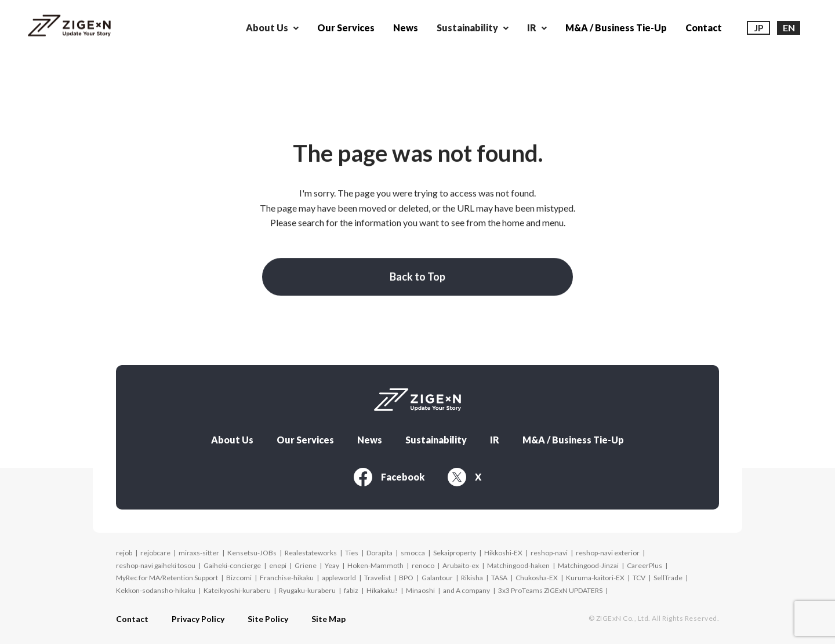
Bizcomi (239, 575)
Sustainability (436, 436)
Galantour (437, 575)
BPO (406, 575)
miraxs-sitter (199, 549)
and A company (466, 587)
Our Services (346, 28)
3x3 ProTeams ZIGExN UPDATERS (550, 587)
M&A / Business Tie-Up (616, 28)
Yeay (332, 562)
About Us (232, 436)
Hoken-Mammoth (375, 562)
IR (495, 436)
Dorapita (380, 549)
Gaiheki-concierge (232, 562)
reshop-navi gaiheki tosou (156, 562)
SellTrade (668, 575)
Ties (352, 549)
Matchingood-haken (518, 562)
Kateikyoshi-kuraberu (237, 587)
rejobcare (155, 549)
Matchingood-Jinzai (588, 562)
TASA (499, 575)
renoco (423, 562)
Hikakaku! (382, 587)
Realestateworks (311, 549)
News (406, 28)
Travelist (377, 575)
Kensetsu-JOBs (252, 549)
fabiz (351, 587)
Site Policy (268, 616)
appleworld (339, 575)
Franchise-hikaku (287, 575)
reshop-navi (549, 549)
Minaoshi (420, 587)
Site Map (328, 616)
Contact (704, 28)
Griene (306, 562)
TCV (639, 575)
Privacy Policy (198, 616)
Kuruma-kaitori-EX (595, 575)
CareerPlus (645, 562)
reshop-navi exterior (608, 549)
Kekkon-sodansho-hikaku (156, 587)
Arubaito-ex (461, 562)
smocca (413, 549)
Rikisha (472, 575)
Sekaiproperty (455, 549)
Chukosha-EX (537, 575)
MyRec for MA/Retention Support (167, 575)
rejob (124, 549)
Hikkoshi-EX (503, 549)
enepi (278, 562)
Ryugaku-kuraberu (307, 587)
